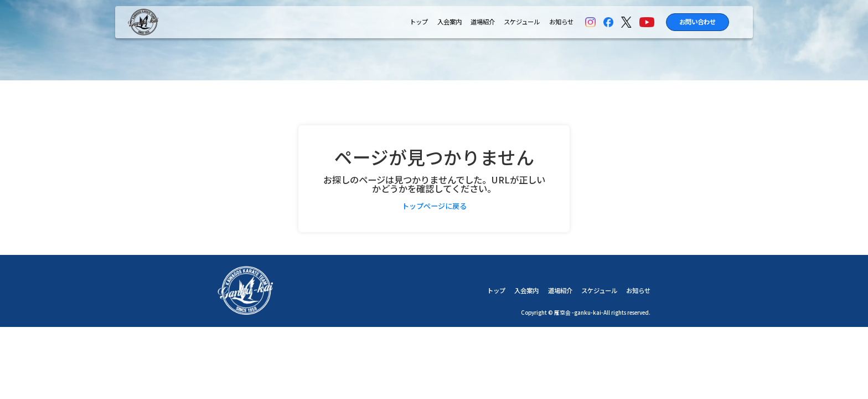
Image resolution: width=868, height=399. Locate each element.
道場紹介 (483, 22)
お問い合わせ (697, 22)
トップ (419, 22)
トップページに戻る (434, 206)
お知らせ (561, 22)
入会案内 (449, 22)
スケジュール (522, 22)
